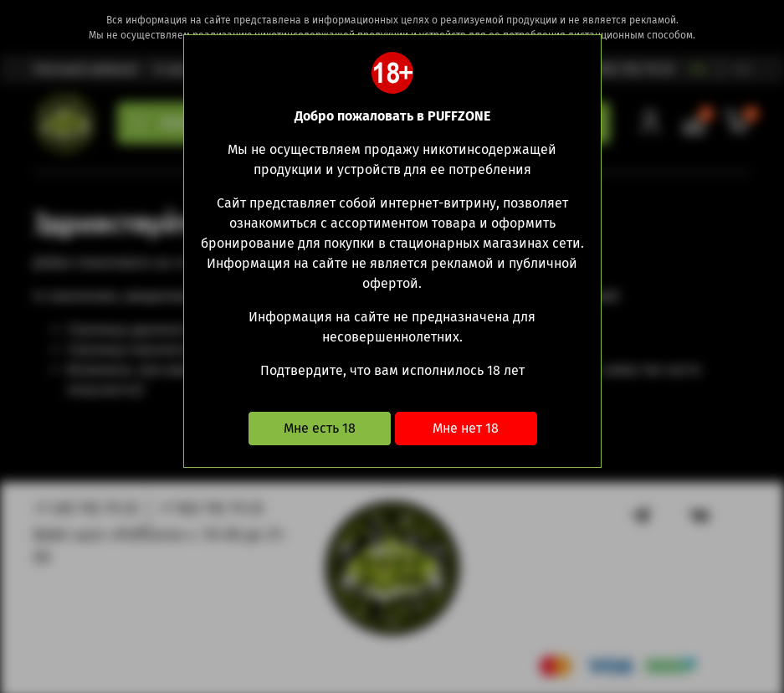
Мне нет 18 (466, 428)
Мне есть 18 (320, 428)
